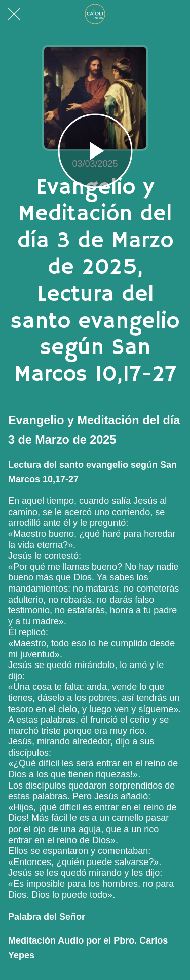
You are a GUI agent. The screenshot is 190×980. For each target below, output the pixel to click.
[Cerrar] (14, 14)
